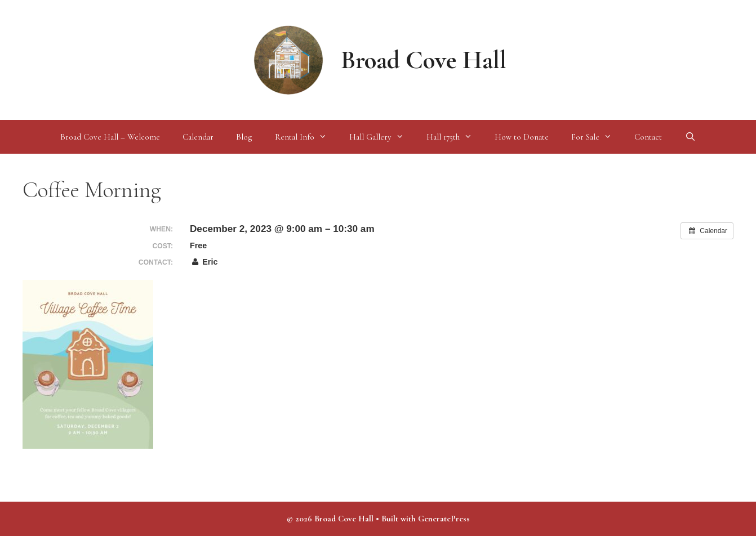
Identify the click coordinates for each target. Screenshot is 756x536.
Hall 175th (455, 137)
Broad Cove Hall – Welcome (110, 137)
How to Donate (522, 137)
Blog (244, 137)
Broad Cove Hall (424, 60)
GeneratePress (444, 519)
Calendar (198, 137)
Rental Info (306, 137)
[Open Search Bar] (690, 137)
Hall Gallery (382, 137)
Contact (648, 137)
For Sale (597, 137)
